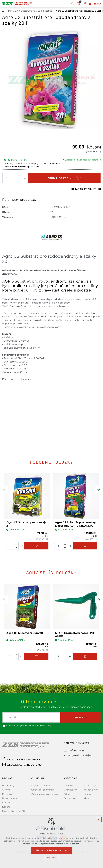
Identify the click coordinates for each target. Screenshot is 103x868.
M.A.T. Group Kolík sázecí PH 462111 (75, 635)
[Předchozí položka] (4, 489)
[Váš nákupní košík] (79, 4)
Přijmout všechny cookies (52, 851)
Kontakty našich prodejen (78, 755)
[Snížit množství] (20, 181)
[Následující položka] (99, 489)
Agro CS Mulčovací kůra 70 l (25, 633)
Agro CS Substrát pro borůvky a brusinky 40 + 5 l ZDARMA (75, 524)
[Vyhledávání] (73, 4)
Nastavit (51, 858)
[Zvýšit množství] (20, 176)
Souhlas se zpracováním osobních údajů (29, 726)
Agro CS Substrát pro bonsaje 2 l (26, 524)
